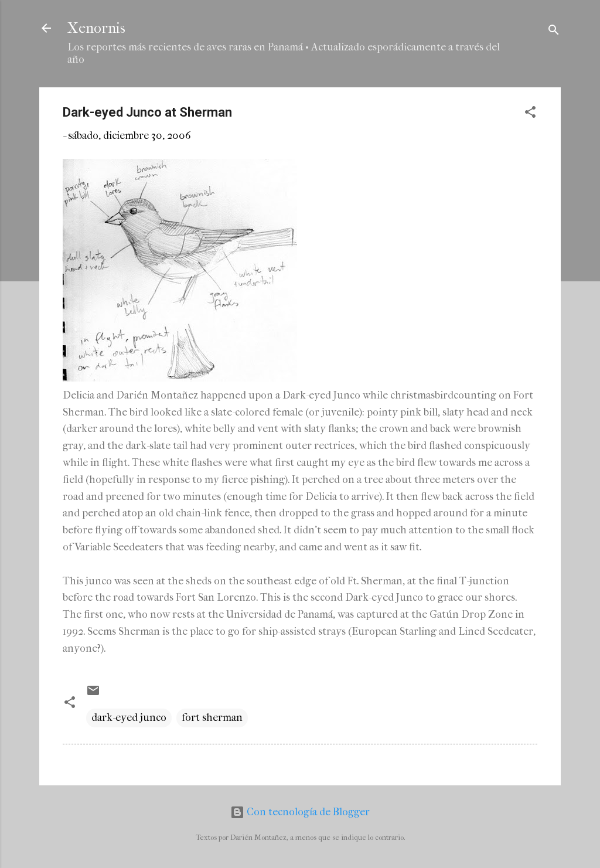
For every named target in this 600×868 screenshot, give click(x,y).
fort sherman (212, 718)
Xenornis (96, 28)
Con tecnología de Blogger (300, 812)
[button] (530, 114)
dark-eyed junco (129, 718)
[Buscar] (554, 32)
